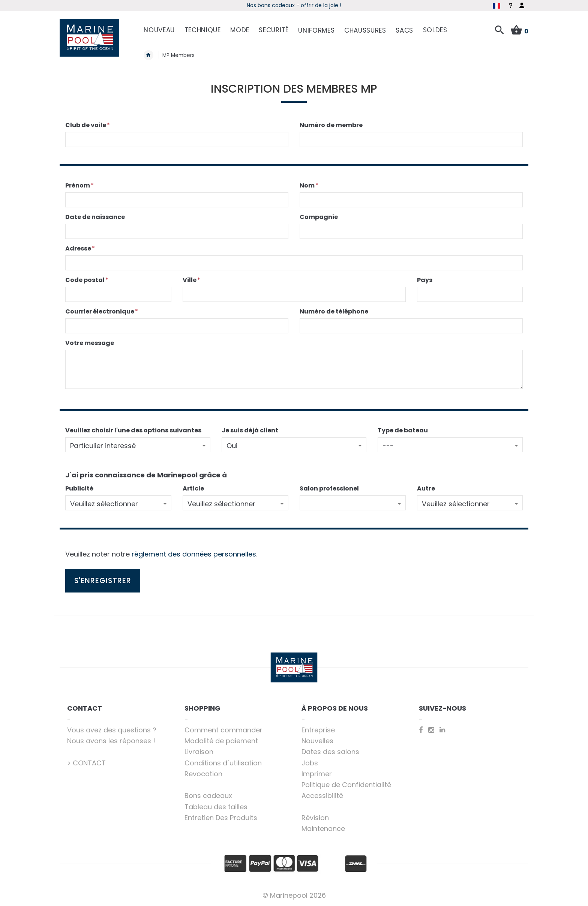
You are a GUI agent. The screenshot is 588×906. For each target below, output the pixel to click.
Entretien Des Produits (221, 818)
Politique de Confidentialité (346, 785)
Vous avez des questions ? (112, 730)
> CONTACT (86, 763)
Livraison (199, 752)
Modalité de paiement (221, 741)
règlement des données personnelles (194, 554)
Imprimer (317, 774)
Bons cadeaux (208, 796)
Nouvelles (317, 741)
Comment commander (223, 730)
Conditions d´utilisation (223, 763)
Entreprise (318, 730)
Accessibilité (322, 796)
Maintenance (323, 829)
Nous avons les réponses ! (111, 741)
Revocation (203, 774)
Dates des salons (330, 752)
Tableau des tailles (216, 807)
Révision (315, 818)
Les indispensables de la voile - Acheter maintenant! (294, 5)
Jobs (310, 763)
